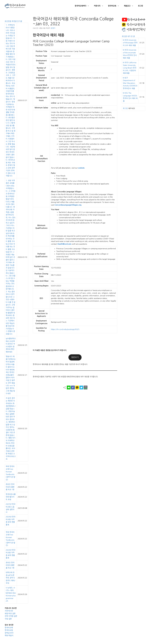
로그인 (141, 6)
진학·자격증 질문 (11, 616)
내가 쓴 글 (131, 36)
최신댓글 (8, 21)
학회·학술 (8, 635)
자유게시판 (9, 611)
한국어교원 (9, 630)
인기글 (20, 21)
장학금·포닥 (9, 633)
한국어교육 (115, 6)
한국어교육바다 (83, 6)
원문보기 (75, 357)
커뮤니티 (100, 6)
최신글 (125, 36)
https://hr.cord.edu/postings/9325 (65, 329)
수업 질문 (8, 619)
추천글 (14, 21)
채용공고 (130, 6)
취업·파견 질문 (10, 613)
